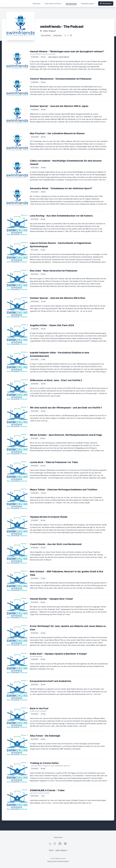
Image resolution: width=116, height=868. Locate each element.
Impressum (58, 837)
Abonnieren (106, 3)
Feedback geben (88, 4)
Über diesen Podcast (53, 4)
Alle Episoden (71, 4)
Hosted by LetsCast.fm (58, 858)
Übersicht (37, 4)
